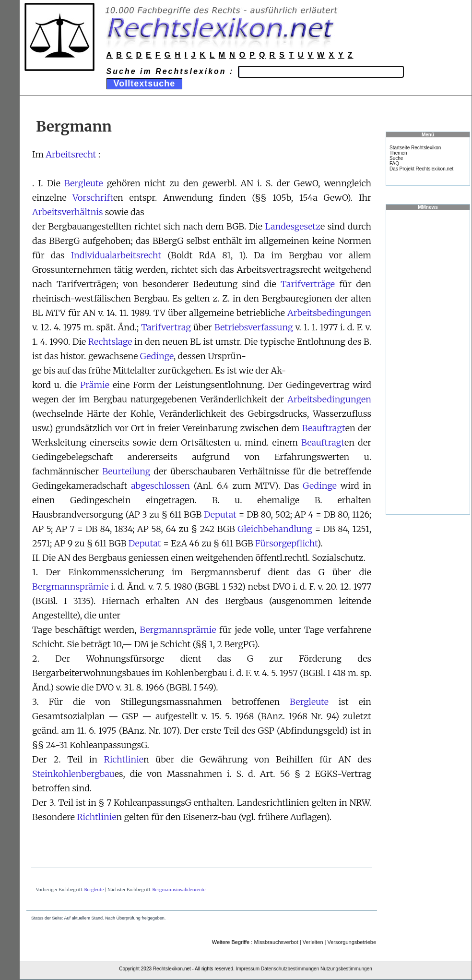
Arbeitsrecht (71, 154)
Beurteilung (126, 471)
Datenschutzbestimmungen (290, 969)
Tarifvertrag (166, 327)
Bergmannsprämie (70, 587)
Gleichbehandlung (275, 529)
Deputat (220, 514)
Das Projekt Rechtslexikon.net (421, 169)
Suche (396, 158)
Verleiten (313, 942)
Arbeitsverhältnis (68, 212)
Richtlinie (124, 759)
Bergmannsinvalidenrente (179, 889)
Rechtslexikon (168, 969)
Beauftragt (324, 428)
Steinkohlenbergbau (73, 774)
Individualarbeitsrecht (116, 255)
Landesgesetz (293, 226)
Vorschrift (93, 198)
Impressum (248, 969)
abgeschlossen (160, 486)
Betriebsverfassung (254, 327)
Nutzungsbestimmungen (346, 969)
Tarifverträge (308, 284)
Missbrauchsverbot (276, 942)
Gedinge (157, 356)
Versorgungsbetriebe (352, 942)
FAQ (394, 163)
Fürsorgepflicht (286, 543)
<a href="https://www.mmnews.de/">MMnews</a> (428, 362)
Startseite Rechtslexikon (415, 148)
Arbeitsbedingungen (329, 313)
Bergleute (84, 183)
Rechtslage (110, 342)
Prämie (95, 385)
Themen (398, 153)
